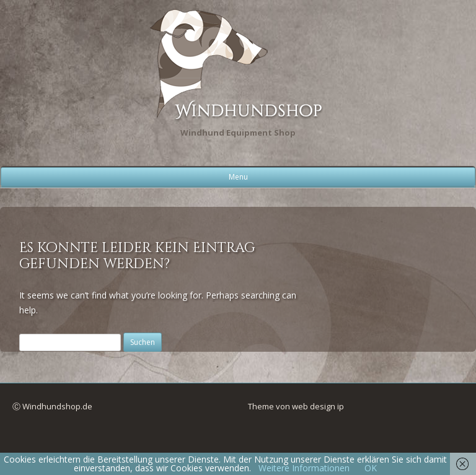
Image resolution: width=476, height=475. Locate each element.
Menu (238, 177)
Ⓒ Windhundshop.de (52, 406)
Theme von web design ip (296, 406)
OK (371, 468)
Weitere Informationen (304, 468)
